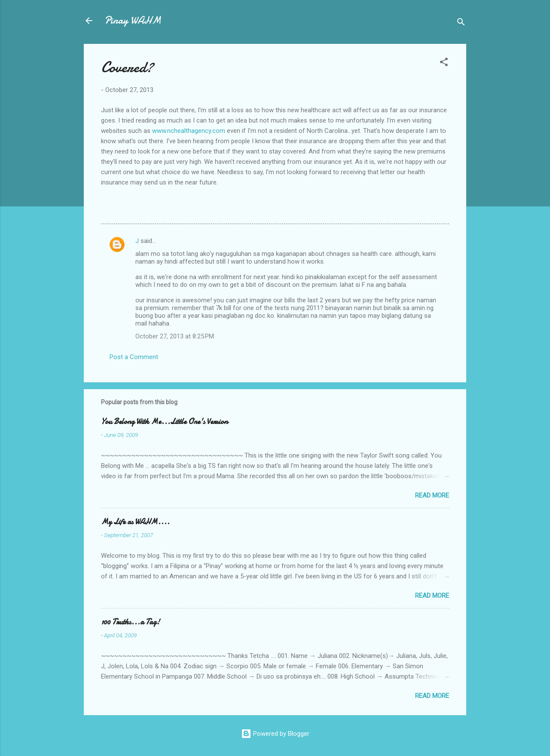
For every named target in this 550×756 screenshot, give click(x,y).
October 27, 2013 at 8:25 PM (175, 336)
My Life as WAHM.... (135, 522)
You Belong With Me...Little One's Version (164, 422)
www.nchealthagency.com (189, 131)
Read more (432, 495)
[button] (444, 63)
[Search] (461, 23)
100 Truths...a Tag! (130, 622)
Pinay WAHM (133, 20)
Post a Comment (134, 357)
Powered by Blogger (275, 734)
